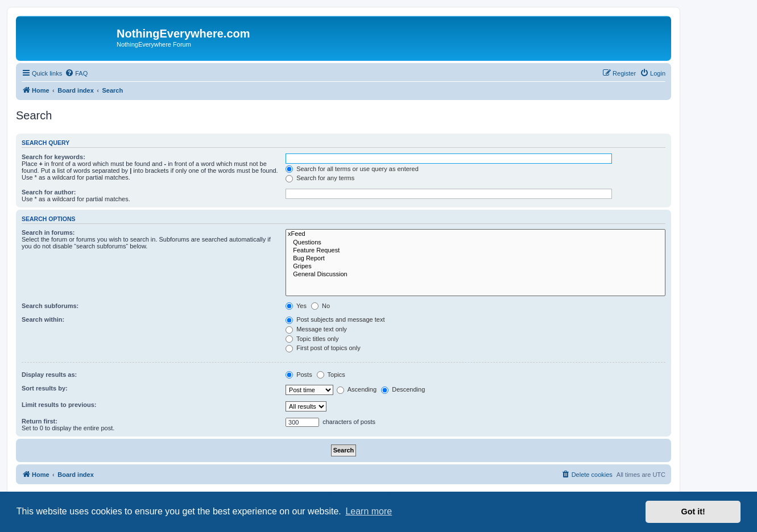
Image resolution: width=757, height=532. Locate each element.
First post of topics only (323, 348)
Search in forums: (48, 232)
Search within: (43, 319)
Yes (296, 306)
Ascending (357, 389)
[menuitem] (76, 73)
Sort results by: (45, 388)
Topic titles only (312, 339)
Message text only (316, 329)
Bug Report (475, 259)
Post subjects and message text (335, 319)
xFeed (475, 234)
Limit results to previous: (59, 405)
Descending (403, 389)
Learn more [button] (369, 511)
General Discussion (475, 275)
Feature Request (475, 251)
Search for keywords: (53, 157)
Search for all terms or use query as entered (352, 169)
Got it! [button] (693, 512)
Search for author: (49, 192)
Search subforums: (50, 306)
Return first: (40, 421)
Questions (475, 243)
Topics (331, 375)
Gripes (475, 267)
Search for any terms (320, 178)
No (320, 306)
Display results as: (49, 375)
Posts (299, 375)
